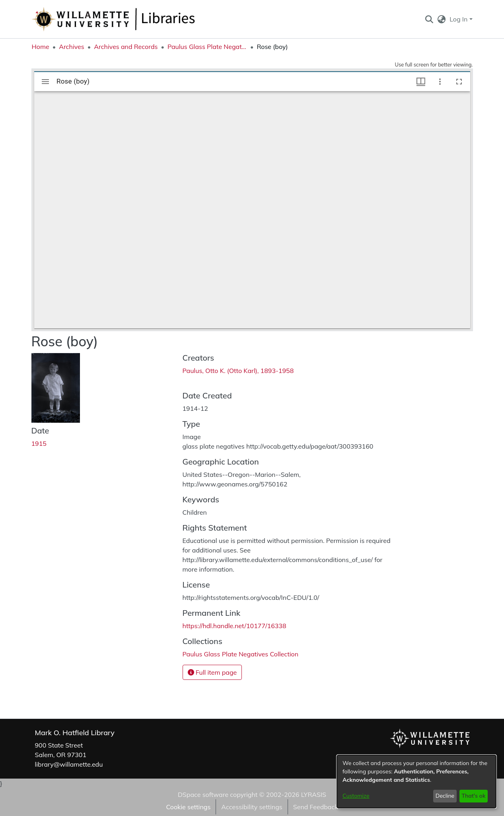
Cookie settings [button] (188, 807)
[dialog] (416, 782)
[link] (241, 654)
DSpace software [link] (203, 795)
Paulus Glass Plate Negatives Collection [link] (207, 47)
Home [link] (41, 47)
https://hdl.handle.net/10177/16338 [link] (234, 626)
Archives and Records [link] (126, 47)
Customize (356, 796)
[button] (429, 19)
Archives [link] (72, 47)
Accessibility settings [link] (252, 807)
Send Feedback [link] (316, 807)
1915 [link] (39, 443)
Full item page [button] (212, 672)
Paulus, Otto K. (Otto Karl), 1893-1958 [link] (238, 371)
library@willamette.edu (69, 764)
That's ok (473, 796)
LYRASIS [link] (314, 795)
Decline (445, 796)
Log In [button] (459, 19)
